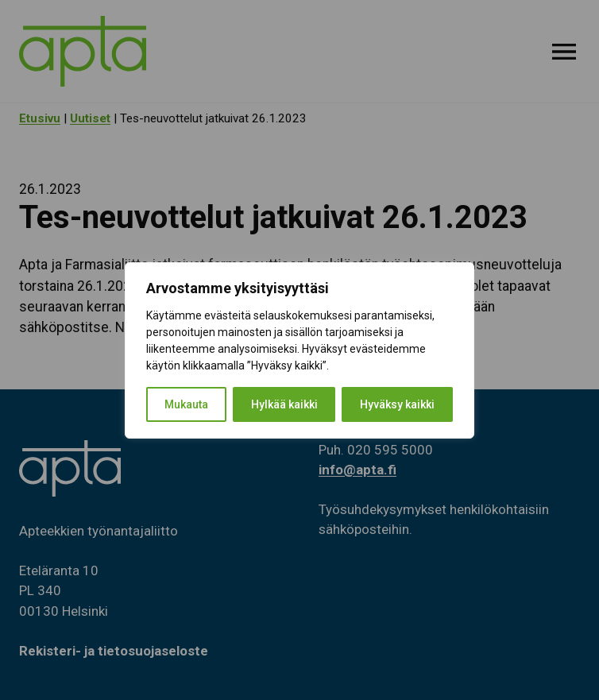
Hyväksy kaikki (397, 404)
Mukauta (186, 404)
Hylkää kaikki (284, 404)
